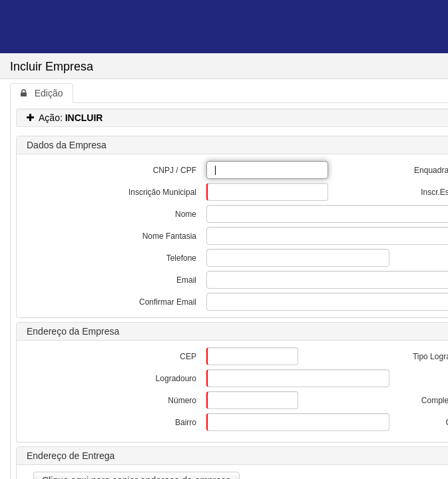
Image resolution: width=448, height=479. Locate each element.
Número (182, 400)
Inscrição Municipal (162, 192)
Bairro (186, 422)
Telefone (181, 258)
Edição (42, 93)
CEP (188, 357)
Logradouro (176, 379)
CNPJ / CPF (175, 170)
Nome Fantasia (169, 236)
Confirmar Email (168, 302)
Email (186, 280)
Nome (186, 214)
